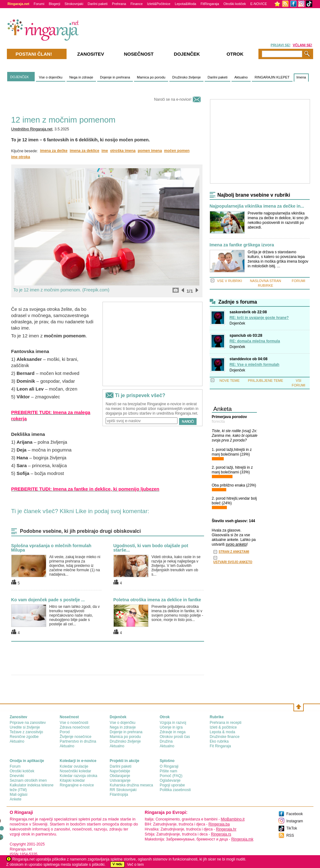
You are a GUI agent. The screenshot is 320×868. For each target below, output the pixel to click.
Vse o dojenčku (50, 77)
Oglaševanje (170, 780)
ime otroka (21, 157)
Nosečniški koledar (75, 771)
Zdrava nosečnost (75, 727)
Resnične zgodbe (24, 737)
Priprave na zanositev (28, 723)
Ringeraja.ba (219, 824)
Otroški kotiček (235, 4)
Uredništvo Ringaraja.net (32, 129)
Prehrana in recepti (225, 723)
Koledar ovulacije (74, 766)
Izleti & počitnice (223, 727)
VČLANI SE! (302, 45)
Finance (136, 4)
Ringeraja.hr (226, 829)
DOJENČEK (20, 77)
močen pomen (177, 151)
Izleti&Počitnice (159, 4)
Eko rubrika (219, 741)
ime (105, 151)
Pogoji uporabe (172, 785)
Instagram (295, 821)
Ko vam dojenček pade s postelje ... (48, 600)
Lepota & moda (222, 732)
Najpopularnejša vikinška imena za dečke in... (257, 206)
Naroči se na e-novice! (173, 99)
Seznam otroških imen (28, 780)
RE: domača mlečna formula (255, 341)
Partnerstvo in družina (78, 741)
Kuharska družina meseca (131, 785)
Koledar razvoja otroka (78, 776)
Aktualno (241, 77)
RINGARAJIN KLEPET (272, 77)
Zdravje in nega (173, 732)
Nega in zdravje (81, 77)
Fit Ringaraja (220, 746)
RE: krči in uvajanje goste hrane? (259, 318)
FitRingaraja (210, 4)
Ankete (15, 799)
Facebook (295, 814)
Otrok (235, 54)
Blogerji (55, 4)
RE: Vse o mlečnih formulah (255, 365)
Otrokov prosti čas (175, 737)
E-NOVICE (259, 4)
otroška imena (123, 151)
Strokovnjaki (74, 4)
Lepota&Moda (185, 4)
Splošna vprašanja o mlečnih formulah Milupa (51, 548)
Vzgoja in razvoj (173, 723)
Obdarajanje (120, 776)
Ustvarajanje (120, 780)
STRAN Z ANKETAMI (234, 552)
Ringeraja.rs (221, 834)
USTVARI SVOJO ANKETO (233, 562)
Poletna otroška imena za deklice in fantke (157, 600)
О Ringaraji (169, 766)
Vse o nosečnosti (74, 723)
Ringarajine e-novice (77, 785)
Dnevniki (17, 776)
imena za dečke (54, 151)
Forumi (39, 4)
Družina (166, 741)
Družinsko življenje (186, 77)
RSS (290, 835)
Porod (65, 732)
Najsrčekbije (120, 771)
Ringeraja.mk (242, 839)
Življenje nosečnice (75, 737)
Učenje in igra (171, 727)
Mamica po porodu (151, 77)
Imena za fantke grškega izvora (242, 245)
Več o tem (135, 865)
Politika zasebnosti (175, 790)
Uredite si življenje (25, 727)
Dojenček (237, 323)
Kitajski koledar (72, 780)
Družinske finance (225, 737)
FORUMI (299, 281)
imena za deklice (85, 151)
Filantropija (119, 795)
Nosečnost (139, 54)
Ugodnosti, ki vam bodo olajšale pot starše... (151, 548)
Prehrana (119, 4)
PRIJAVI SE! (280, 45)
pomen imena (150, 151)
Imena (301, 77)
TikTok (292, 828)
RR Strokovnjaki (123, 790)
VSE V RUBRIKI (229, 281)
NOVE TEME (230, 381)
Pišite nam (168, 771)
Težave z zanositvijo (26, 732)
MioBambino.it (232, 819)
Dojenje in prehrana (115, 77)
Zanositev (91, 54)
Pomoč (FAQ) (171, 776)
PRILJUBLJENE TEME (265, 381)
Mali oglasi (19, 795)
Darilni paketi (98, 4)
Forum (15, 766)
